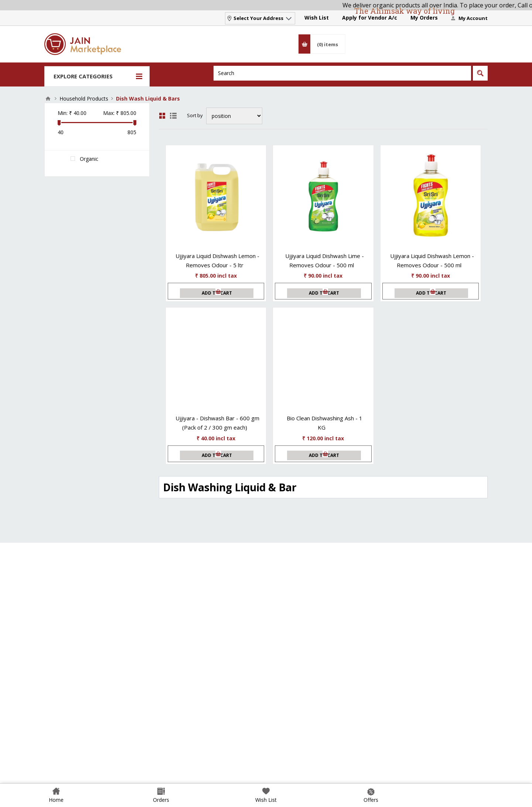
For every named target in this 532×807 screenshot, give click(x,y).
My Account (473, 18)
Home (48, 99)
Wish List (317, 18)
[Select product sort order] (234, 116)
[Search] (342, 73)
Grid (162, 116)
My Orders (424, 18)
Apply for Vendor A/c (370, 18)
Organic (89, 159)
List (173, 116)
